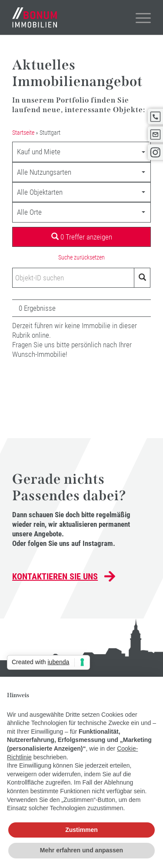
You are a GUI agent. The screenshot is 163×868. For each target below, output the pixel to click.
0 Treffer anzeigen (82, 237)
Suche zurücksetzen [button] (81, 257)
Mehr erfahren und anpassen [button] (81, 850)
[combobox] (81, 152)
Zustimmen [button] (81, 830)
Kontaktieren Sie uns (55, 576)
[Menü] (139, 17)
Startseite (23, 133)
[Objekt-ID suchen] (73, 278)
